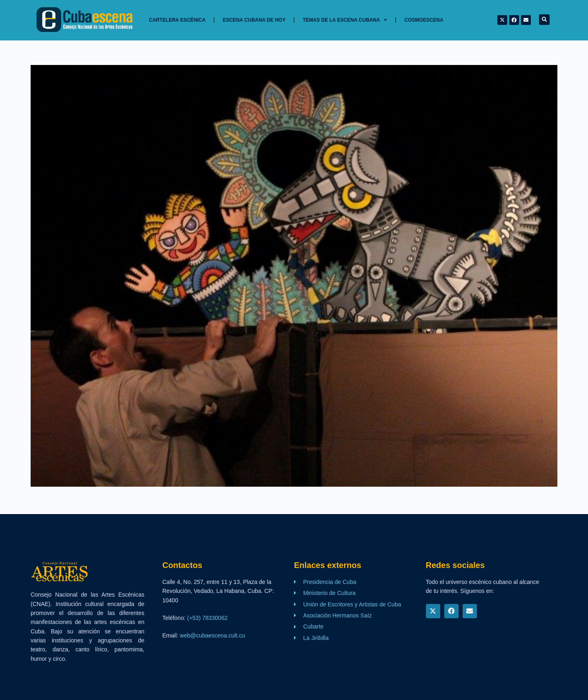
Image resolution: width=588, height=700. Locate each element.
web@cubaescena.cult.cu (212, 635)
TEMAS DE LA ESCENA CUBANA (345, 20)
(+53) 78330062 (207, 618)
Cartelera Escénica (177, 20)
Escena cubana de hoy (254, 20)
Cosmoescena (424, 20)
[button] (544, 20)
